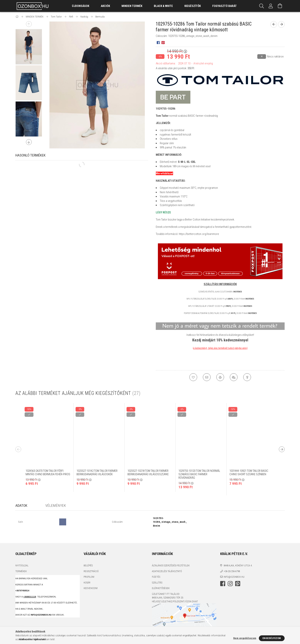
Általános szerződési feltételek (171, 559)
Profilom (89, 570)
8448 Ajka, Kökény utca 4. (238, 559)
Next (29, 142)
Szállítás (157, 576)
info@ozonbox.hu (234, 570)
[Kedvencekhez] (193, 377)
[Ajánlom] (207, 377)
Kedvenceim (91, 581)
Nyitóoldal (22, 559)
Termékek (21, 564)
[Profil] (271, 6)
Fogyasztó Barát (225, 6)
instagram (230, 577)
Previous (29, 24)
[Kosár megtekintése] (280, 6)
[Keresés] (262, 6)
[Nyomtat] (220, 377)
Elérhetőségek (161, 581)
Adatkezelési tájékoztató (167, 564)
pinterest (238, 577)
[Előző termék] (274, 24)
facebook (223, 577)
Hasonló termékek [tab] (30, 155)
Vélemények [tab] (56, 505)
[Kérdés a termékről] (247, 377)
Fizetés (156, 570)
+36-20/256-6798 (232, 564)
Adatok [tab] (21, 505)
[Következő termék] (281, 24)
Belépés (88, 559)
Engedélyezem (272, 638)
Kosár (87, 576)
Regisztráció (91, 564)
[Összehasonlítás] (234, 377)
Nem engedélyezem (245, 638)
